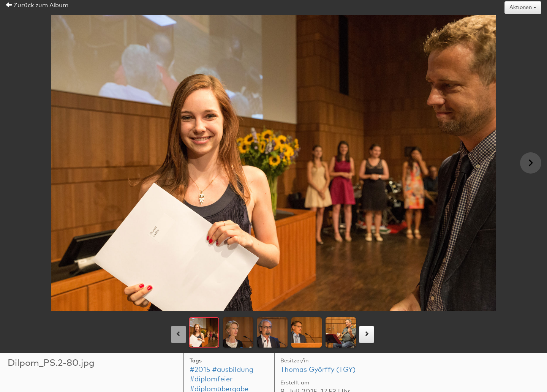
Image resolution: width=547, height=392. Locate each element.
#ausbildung (233, 370)
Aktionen (523, 8)
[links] (179, 334)
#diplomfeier (211, 379)
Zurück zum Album (37, 5)
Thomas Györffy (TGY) (318, 370)
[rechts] (367, 334)
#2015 (200, 370)
